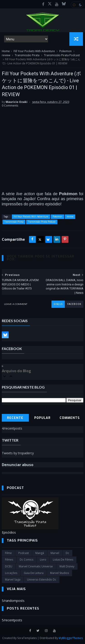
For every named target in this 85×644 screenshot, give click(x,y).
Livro (43, 560)
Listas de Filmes (63, 560)
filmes (9, 560)
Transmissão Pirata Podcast (62, 56)
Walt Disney (67, 567)
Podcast (24, 553)
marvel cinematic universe (36, 567)
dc (67, 553)
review (6, 56)
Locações (11, 573)
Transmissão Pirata (27, 56)
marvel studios (59, 573)
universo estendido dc (42, 580)
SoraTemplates (27, 638)
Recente (15, 419)
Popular (42, 419)
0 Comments (10, 106)
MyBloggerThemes (71, 638)
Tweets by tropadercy (18, 453)
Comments (70, 419)
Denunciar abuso (18, 465)
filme (8, 553)
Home (6, 52)
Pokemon (66, 52)
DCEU (9, 567)
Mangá (40, 553)
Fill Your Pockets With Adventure (34, 52)
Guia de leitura (34, 573)
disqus (58, 305)
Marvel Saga (13, 580)
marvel (55, 553)
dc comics (27, 560)
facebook (74, 305)
